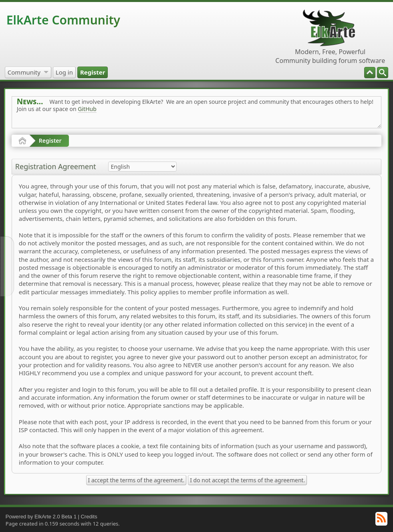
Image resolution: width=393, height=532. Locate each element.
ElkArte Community (63, 20)
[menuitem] (383, 73)
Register (50, 141)
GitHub (87, 109)
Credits (89, 517)
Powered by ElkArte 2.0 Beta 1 (41, 517)
